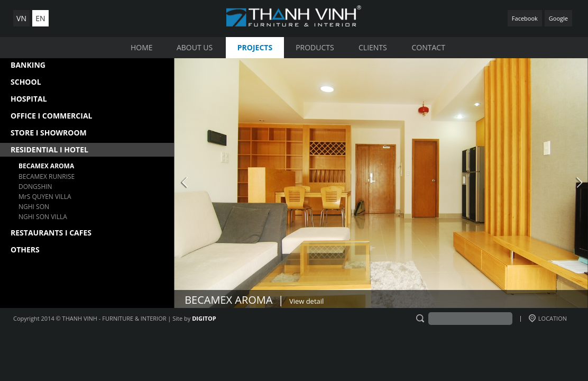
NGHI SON (34, 207)
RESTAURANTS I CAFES (51, 233)
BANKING (28, 65)
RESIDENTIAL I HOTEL (49, 149)
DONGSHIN (35, 187)
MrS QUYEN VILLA (45, 197)
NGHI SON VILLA (43, 217)
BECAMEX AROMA (46, 166)
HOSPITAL (29, 99)
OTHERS (25, 250)
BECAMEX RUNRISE (47, 176)
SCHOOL (26, 82)
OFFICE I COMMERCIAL (52, 116)
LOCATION (548, 318)
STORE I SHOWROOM (49, 133)
